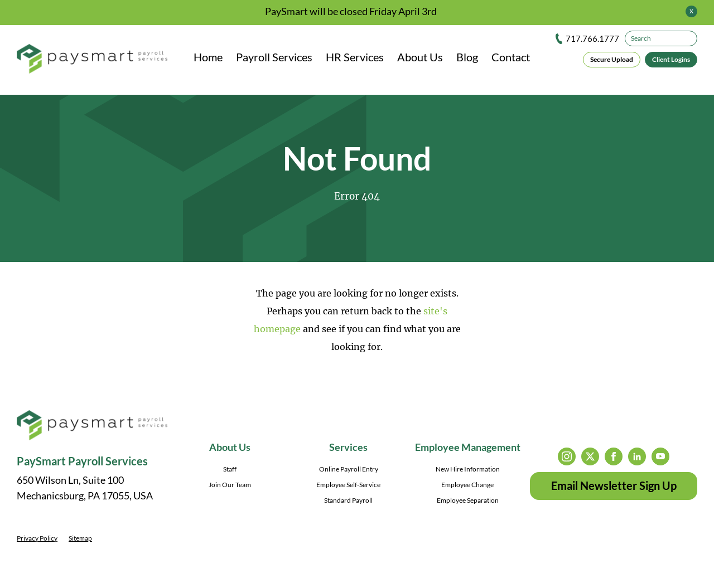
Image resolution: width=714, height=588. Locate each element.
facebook (614, 456)
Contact (511, 57)
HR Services (355, 57)
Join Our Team (230, 485)
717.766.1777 (592, 38)
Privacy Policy (37, 538)
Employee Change (467, 485)
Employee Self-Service (348, 485)
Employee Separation (468, 500)
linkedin (637, 456)
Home (208, 57)
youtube (660, 456)
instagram (567, 456)
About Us (420, 57)
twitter (590, 456)
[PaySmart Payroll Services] (92, 60)
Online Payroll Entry (349, 469)
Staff (230, 469)
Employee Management (468, 447)
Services (348, 447)
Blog (467, 57)
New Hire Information (468, 469)
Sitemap (80, 538)
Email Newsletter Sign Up (614, 485)
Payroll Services (274, 57)
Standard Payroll (348, 500)
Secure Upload (612, 59)
